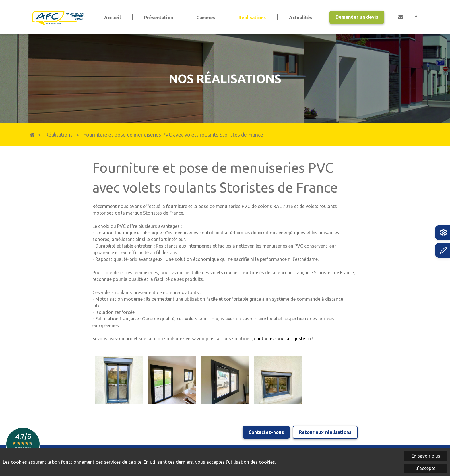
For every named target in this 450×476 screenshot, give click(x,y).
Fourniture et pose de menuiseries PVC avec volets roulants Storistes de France (173, 135)
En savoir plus (426, 456)
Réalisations (59, 135)
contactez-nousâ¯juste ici (282, 339)
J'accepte (426, 468)
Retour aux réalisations (325, 432)
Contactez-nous (266, 432)
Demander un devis (357, 17)
